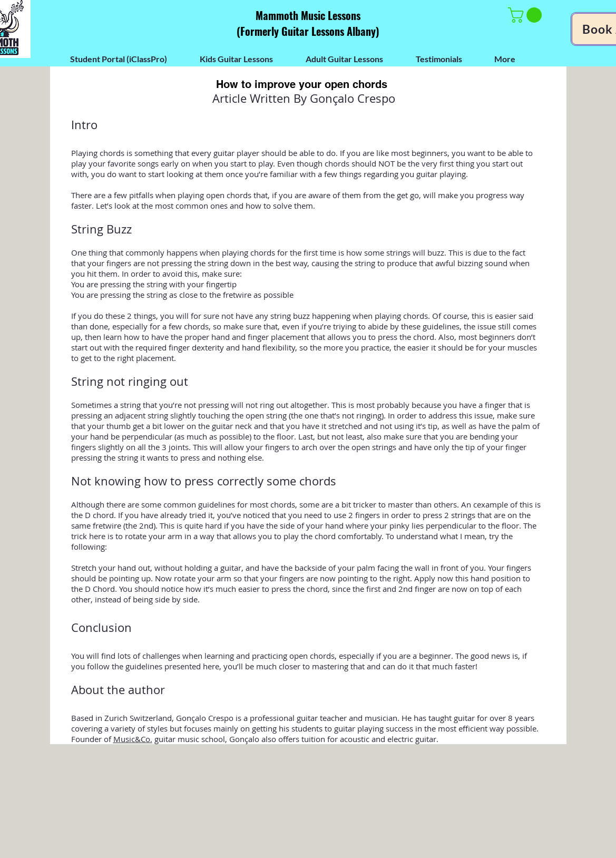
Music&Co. (133, 739)
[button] (527, 15)
